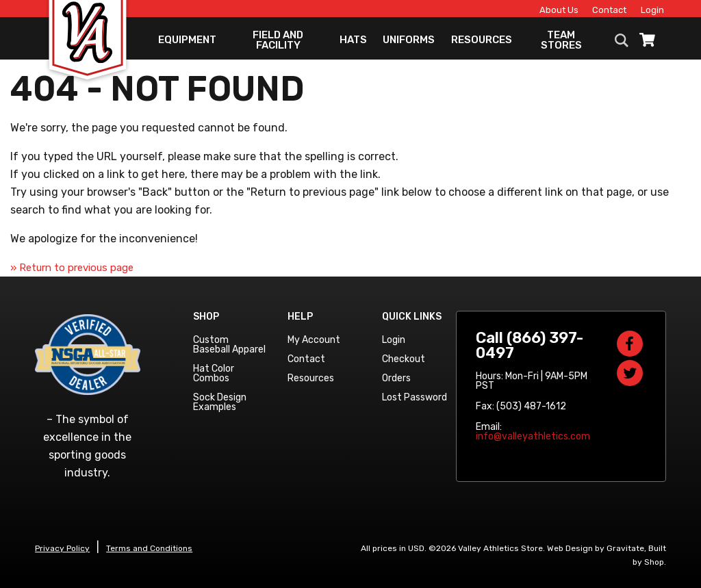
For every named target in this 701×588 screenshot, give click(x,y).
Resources (482, 44)
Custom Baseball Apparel (229, 345)
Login (644, 11)
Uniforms (409, 44)
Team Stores (561, 45)
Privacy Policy (62, 548)
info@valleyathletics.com (533, 436)
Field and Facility (278, 45)
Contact (601, 11)
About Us (551, 11)
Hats (353, 44)
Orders (396, 378)
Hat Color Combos (214, 373)
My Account (314, 340)
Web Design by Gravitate (596, 548)
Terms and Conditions (149, 548)
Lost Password (415, 397)
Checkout (404, 359)
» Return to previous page (72, 268)
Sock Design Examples (220, 402)
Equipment (187, 44)
